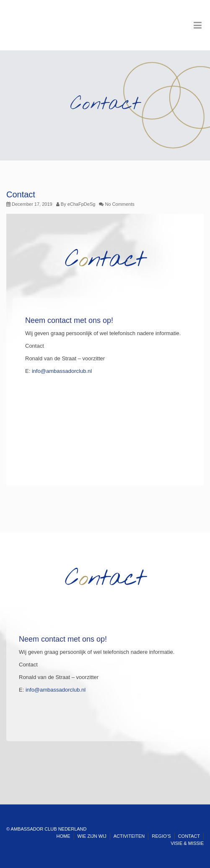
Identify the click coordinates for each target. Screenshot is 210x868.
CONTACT (189, 836)
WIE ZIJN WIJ (92, 836)
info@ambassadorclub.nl (62, 371)
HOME (64, 836)
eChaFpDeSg (82, 204)
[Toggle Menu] (198, 26)
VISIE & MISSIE (187, 843)
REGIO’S (161, 836)
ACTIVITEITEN (129, 836)
